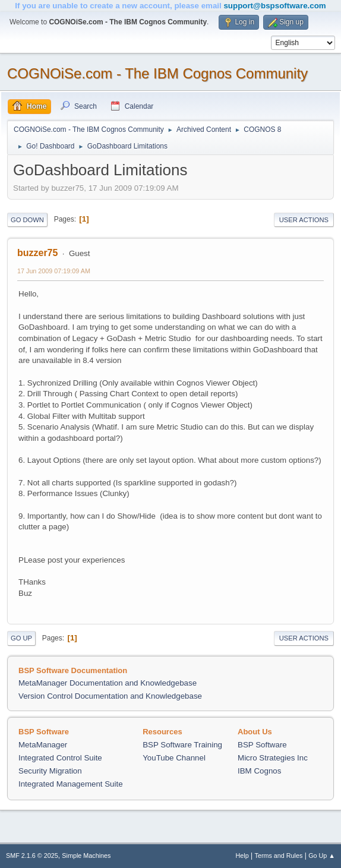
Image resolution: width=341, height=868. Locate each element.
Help (242, 856)
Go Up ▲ (322, 856)
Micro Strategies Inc (273, 758)
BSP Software (262, 745)
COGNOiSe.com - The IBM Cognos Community (157, 73)
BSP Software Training (182, 745)
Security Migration (50, 771)
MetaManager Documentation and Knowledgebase (108, 683)
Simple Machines (86, 856)
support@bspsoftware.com (274, 6)
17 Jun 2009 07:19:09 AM (54, 271)
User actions (304, 220)
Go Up (21, 638)
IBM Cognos (259, 771)
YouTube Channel (174, 758)
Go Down (27, 220)
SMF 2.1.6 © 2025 (32, 856)
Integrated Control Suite (60, 758)
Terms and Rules (279, 856)
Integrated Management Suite (71, 784)
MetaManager (43, 745)
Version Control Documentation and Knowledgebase (110, 696)
